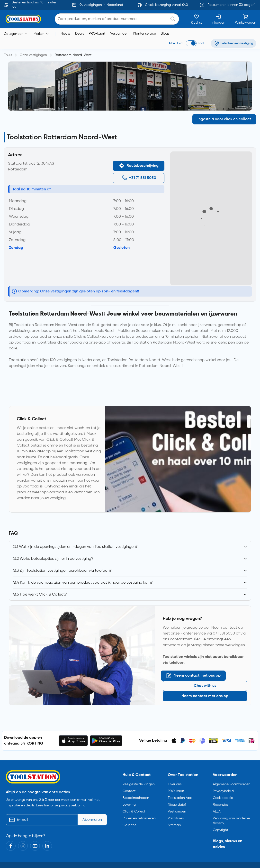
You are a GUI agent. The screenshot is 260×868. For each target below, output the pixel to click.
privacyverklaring (72, 778)
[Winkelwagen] (246, 9)
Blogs (165, 24)
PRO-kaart (97, 24)
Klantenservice (145, 24)
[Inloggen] (218, 9)
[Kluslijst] (196, 9)
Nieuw (65, 24)
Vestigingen (119, 24)
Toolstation (33, 842)
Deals (80, 24)
